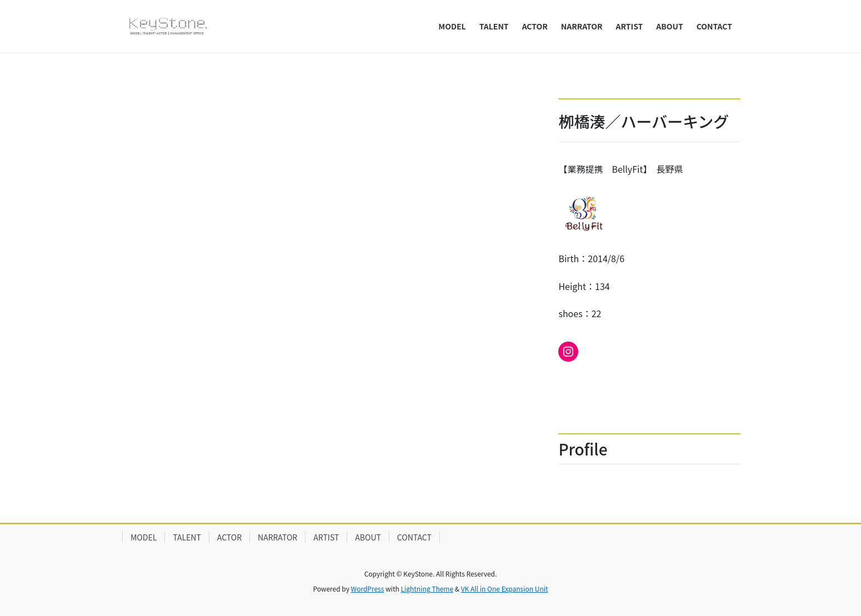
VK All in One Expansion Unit (505, 589)
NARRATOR (277, 537)
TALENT (187, 537)
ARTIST (326, 537)
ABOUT (368, 537)
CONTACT (414, 537)
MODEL (144, 537)
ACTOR (229, 537)
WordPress (368, 589)
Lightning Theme (427, 589)
